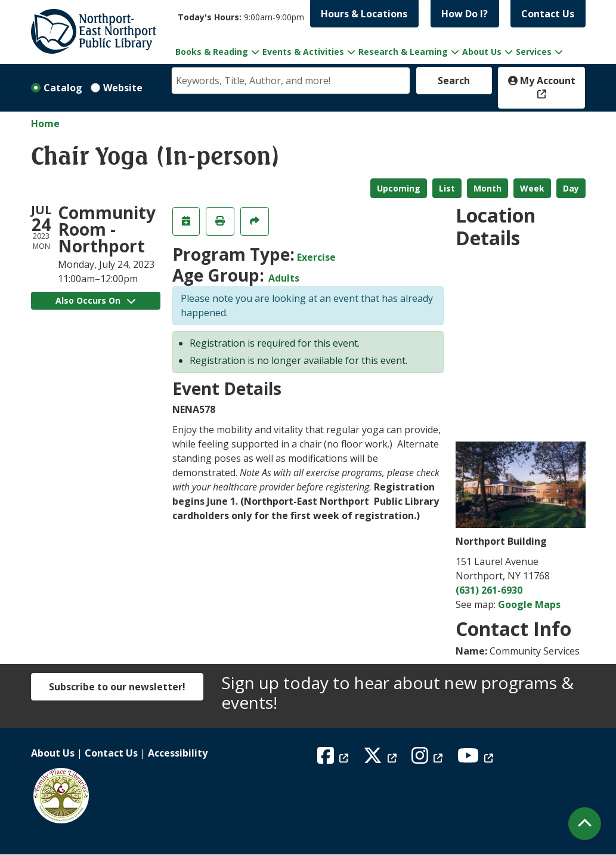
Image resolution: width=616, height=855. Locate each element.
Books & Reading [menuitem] (212, 52)
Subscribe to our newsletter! (117, 687)
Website (123, 88)
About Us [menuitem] (482, 52)
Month (487, 188)
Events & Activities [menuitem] (303, 52)
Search (454, 81)
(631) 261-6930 (489, 590)
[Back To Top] (585, 824)
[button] (241, 17)
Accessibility (178, 753)
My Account (542, 81)
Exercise (316, 257)
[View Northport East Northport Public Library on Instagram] (428, 759)
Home (45, 124)
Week (532, 188)
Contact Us (548, 14)
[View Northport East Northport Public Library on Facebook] (334, 759)
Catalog (63, 88)
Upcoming (399, 188)
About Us (53, 753)
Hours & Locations (364, 14)
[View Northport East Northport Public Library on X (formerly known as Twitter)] (381, 759)
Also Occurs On (95, 300)
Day (571, 188)
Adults (284, 278)
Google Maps (529, 604)
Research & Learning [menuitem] (403, 52)
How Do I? (465, 14)
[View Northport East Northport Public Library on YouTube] (477, 759)
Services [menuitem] (534, 52)
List (447, 188)
